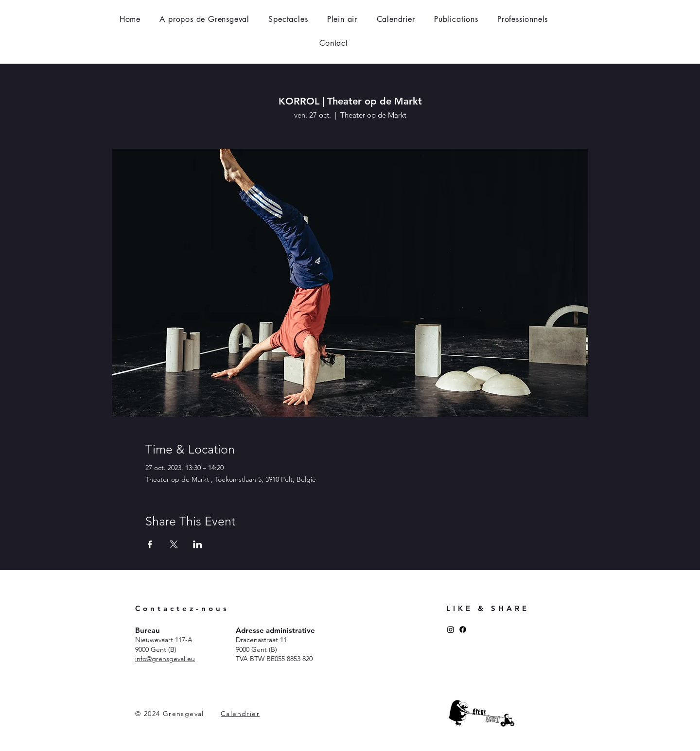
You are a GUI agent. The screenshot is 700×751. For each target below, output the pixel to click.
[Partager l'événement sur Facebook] (150, 544)
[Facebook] (463, 629)
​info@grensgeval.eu (165, 659)
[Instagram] (451, 629)
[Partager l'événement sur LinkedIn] (198, 544)
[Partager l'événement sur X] (174, 544)
